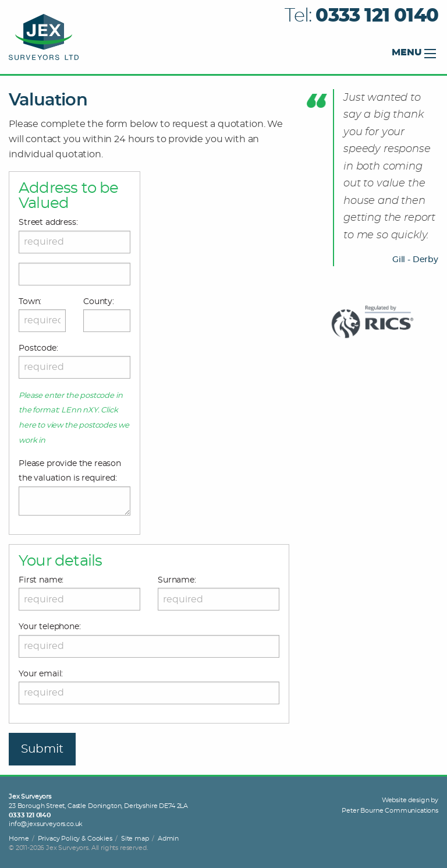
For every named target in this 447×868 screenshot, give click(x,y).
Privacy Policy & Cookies (75, 839)
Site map (135, 839)
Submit (42, 749)
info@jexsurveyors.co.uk (46, 824)
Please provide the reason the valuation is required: (70, 471)
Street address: (48, 223)
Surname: (177, 580)
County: (99, 302)
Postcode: (38, 348)
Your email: (41, 674)
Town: (30, 302)
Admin (168, 839)
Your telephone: (50, 627)
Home (19, 839)
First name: (41, 580)
